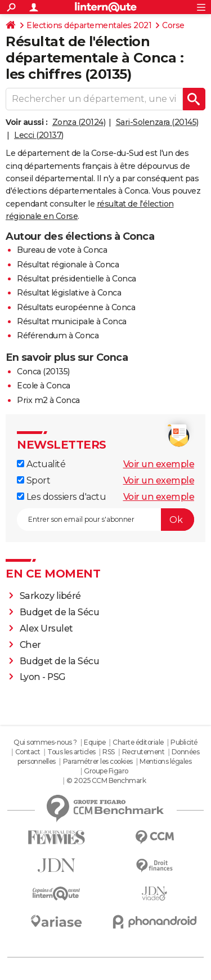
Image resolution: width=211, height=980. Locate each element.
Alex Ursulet (46, 628)
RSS (109, 752)
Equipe (95, 742)
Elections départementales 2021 (89, 25)
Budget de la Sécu (60, 612)
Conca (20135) (43, 372)
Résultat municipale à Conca (72, 321)
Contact (28, 752)
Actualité (41, 464)
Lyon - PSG (43, 677)
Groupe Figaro (106, 771)
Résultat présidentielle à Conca (77, 279)
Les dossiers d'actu (61, 497)
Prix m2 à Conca (48, 400)
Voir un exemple (159, 464)
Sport (33, 480)
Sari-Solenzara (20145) (157, 122)
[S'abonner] (105, 520)
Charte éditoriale (138, 742)
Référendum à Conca (58, 335)
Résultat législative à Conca (69, 293)
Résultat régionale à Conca (68, 265)
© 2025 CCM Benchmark (106, 780)
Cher (30, 645)
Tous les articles (71, 752)
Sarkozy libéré (50, 596)
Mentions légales (165, 761)
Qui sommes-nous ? (45, 742)
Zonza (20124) (79, 122)
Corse (173, 25)
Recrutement (143, 752)
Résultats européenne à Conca (76, 307)
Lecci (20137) (39, 135)
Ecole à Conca (44, 386)
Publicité (184, 742)
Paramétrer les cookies (98, 761)
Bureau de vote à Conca (62, 250)
